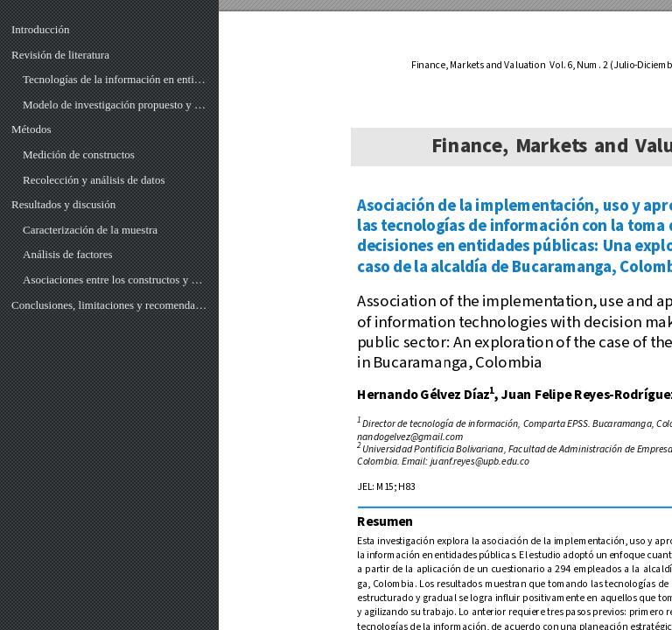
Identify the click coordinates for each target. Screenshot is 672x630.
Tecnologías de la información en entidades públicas (115, 79)
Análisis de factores (68, 254)
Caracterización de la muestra (90, 230)
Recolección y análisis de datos (94, 180)
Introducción (40, 29)
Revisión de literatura (60, 55)
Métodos (31, 129)
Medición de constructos (79, 154)
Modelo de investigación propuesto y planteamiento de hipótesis (115, 105)
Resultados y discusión (63, 204)
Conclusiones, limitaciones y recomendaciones (109, 305)
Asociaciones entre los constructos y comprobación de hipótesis (115, 280)
